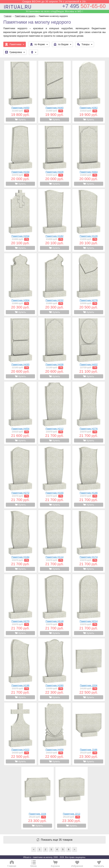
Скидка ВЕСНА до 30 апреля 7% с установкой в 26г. (55, 2)
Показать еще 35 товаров (57, 840)
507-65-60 (84, 6)
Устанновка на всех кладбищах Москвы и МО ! (54, 11)
